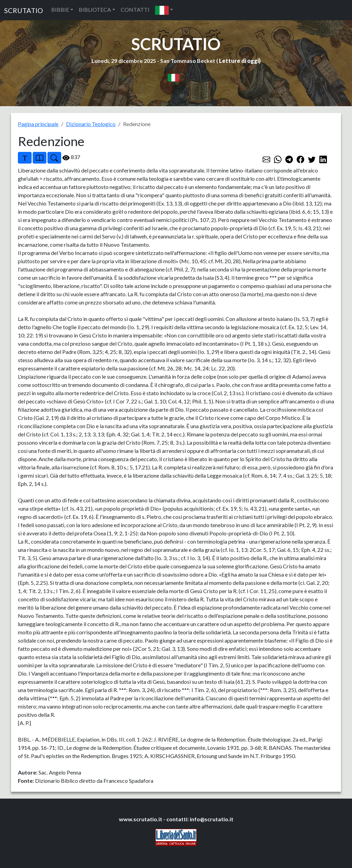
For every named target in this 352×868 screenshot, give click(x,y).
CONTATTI (135, 9)
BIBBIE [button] (60, 9)
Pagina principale (38, 124)
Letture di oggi (239, 61)
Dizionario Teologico (91, 124)
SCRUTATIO (24, 10)
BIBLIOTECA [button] (95, 9)
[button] (164, 10)
